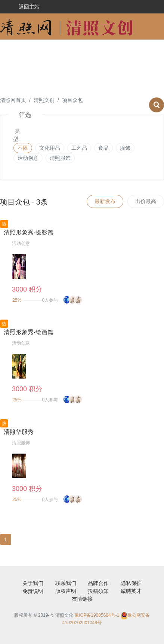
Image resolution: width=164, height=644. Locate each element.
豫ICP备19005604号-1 (97, 615)
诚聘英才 (131, 591)
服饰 (125, 148)
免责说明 (33, 591)
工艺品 (79, 148)
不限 (23, 148)
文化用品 (50, 148)
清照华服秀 (19, 432)
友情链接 (82, 599)
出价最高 (146, 201)
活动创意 (59, 53)
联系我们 (66, 583)
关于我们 (33, 583)
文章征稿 (13, 79)
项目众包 (105, 53)
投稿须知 (98, 591)
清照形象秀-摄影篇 (29, 232)
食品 (103, 148)
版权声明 (66, 591)
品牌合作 (98, 583)
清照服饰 (60, 158)
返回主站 (29, 7)
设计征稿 (13, 53)
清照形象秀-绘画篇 (29, 332)
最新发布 (105, 201)
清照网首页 (13, 100)
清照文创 (44, 100)
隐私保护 (131, 583)
